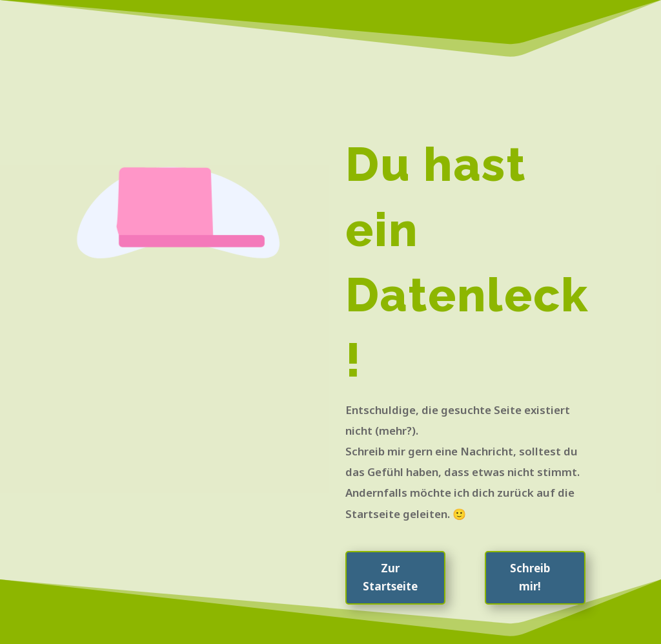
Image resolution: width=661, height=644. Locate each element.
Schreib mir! (530, 577)
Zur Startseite (390, 577)
